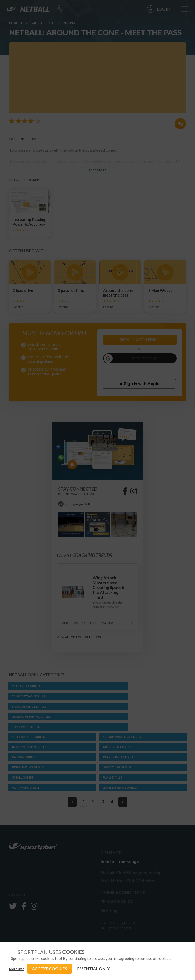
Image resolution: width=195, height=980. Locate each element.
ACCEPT (50, 968)
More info (17, 969)
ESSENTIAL (93, 968)
